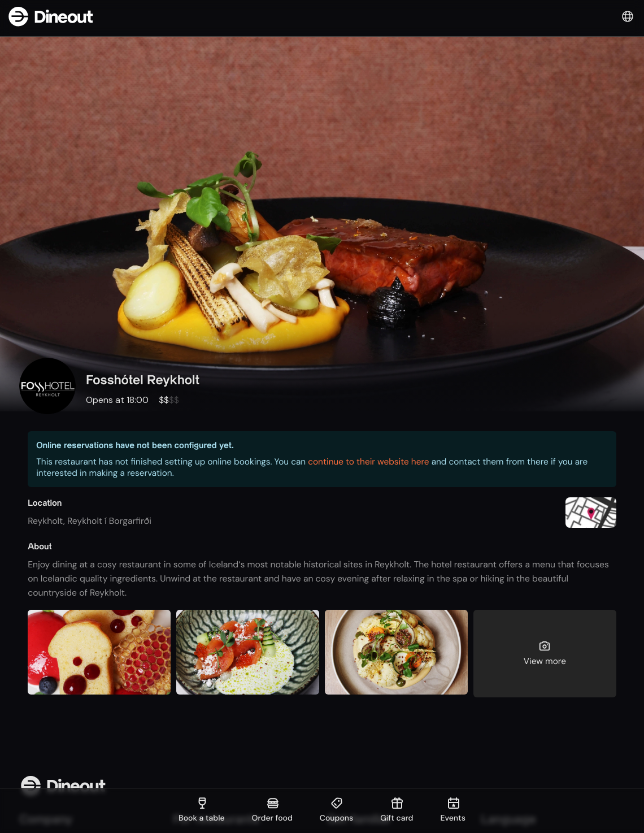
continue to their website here (368, 462)
